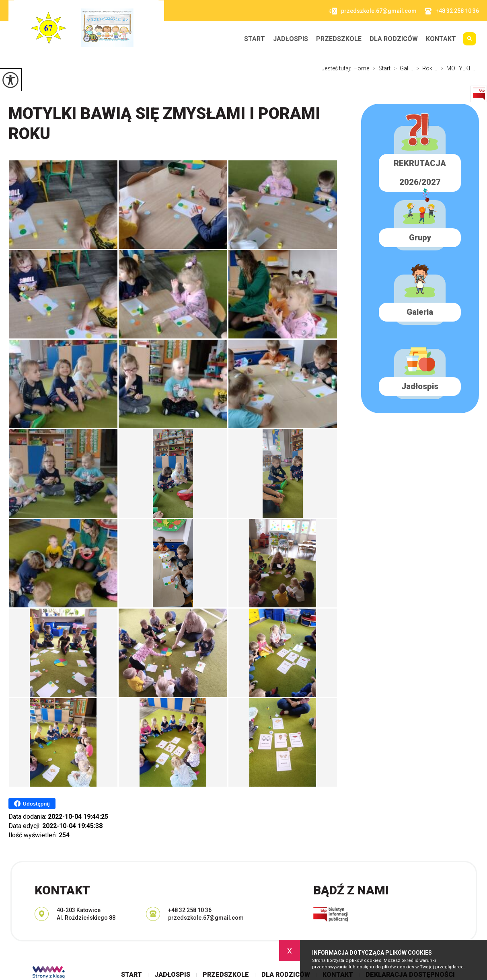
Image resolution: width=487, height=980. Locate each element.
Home (361, 68)
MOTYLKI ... (456, 68)
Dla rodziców (394, 39)
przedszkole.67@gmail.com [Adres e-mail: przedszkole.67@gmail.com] (206, 918)
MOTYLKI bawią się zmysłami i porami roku (164, 124)
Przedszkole (339, 39)
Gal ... (402, 68)
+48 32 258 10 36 (452, 11)
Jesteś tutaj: (338, 68)
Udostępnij (32, 804)
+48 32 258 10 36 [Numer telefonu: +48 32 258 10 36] (190, 910)
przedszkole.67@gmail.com (373, 11)
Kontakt (441, 39)
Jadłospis (291, 39)
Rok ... (425, 68)
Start (255, 39)
